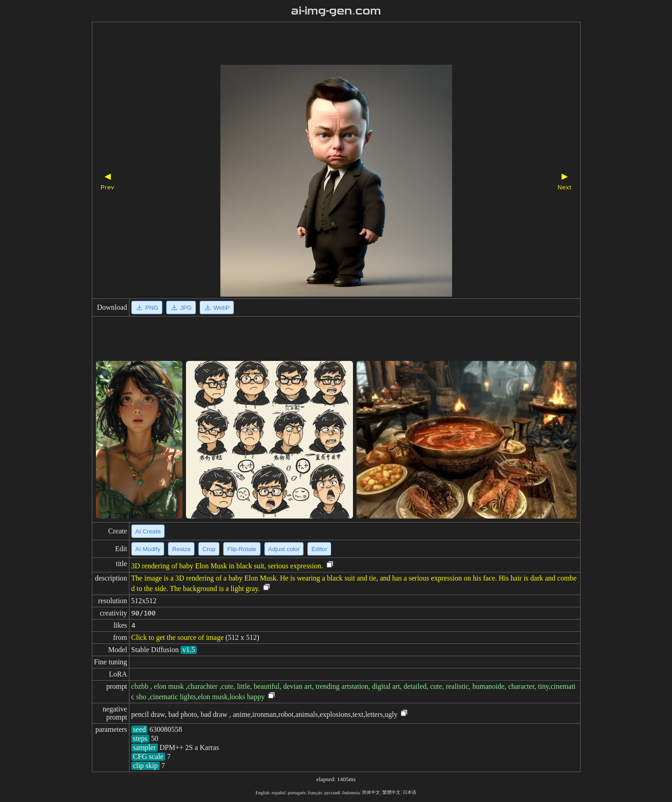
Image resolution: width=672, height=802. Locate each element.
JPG (181, 307)
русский (332, 793)
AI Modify (148, 549)
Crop (209, 549)
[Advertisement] (320, 44)
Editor (319, 549)
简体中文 (371, 792)
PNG (147, 307)
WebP (217, 307)
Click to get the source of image (177, 637)
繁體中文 (391, 792)
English (263, 793)
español (279, 793)
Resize (181, 549)
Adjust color (284, 549)
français (315, 793)
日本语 (410, 792)
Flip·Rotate (242, 549)
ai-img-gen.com (336, 11)
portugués (297, 793)
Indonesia (351, 793)
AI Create (148, 531)
